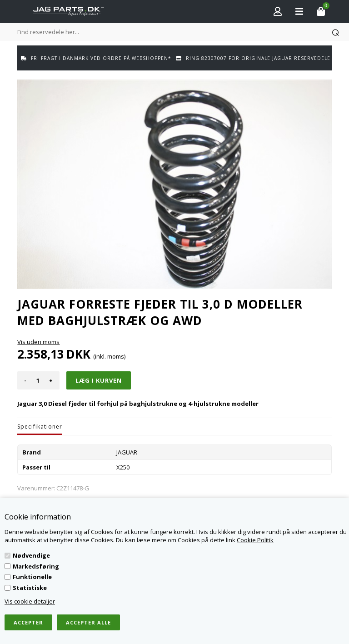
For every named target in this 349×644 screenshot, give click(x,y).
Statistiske (30, 588)
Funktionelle (32, 577)
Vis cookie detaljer (30, 601)
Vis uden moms (38, 342)
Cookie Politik (255, 540)
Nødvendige (31, 555)
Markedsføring (36, 566)
